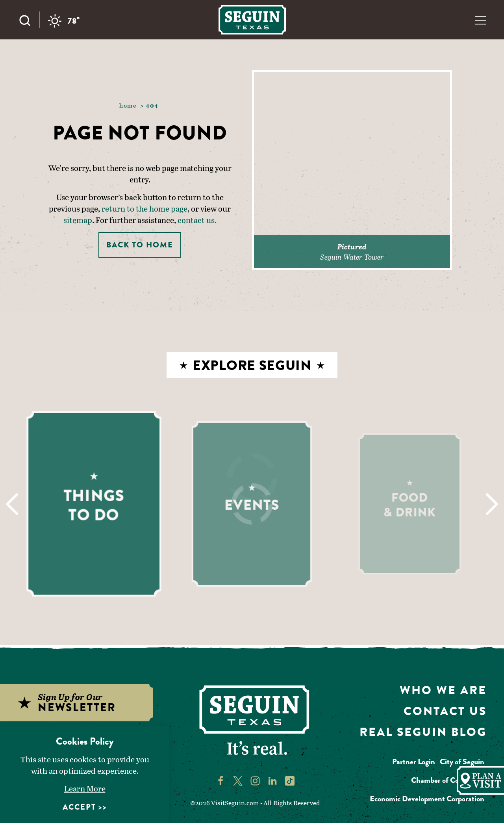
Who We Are (443, 690)
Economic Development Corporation (427, 799)
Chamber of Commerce (448, 780)
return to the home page (145, 208)
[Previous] (12, 504)
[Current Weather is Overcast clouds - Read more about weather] (64, 21)
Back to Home (140, 245)
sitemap (78, 220)
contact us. (197, 220)
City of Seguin (462, 762)
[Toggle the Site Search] (29, 20)
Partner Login (414, 762)
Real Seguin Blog (423, 732)
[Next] (492, 504)
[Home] (252, 20)
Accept (79, 807)
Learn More (85, 788)
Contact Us (445, 711)
